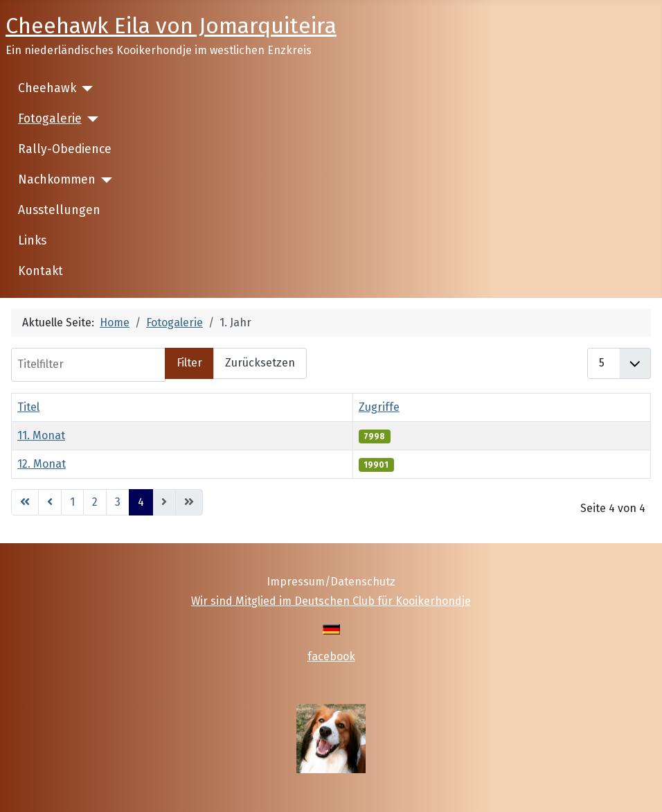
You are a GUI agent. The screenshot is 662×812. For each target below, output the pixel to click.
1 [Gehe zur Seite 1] (72, 502)
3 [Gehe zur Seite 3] (118, 502)
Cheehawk (47, 88)
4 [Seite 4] (141, 502)
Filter (189, 363)
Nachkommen (57, 180)
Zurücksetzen (260, 363)
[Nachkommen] (104, 180)
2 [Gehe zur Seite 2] (95, 502)
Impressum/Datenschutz (331, 582)
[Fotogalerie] (90, 119)
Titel (28, 407)
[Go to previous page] (50, 502)
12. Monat (42, 464)
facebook (331, 656)
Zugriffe (379, 407)
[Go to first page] (25, 502)
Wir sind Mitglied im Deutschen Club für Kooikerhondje (331, 601)
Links (32, 241)
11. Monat (41, 435)
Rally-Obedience (65, 149)
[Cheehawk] (85, 89)
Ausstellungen (59, 210)
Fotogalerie (50, 119)
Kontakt (41, 271)
